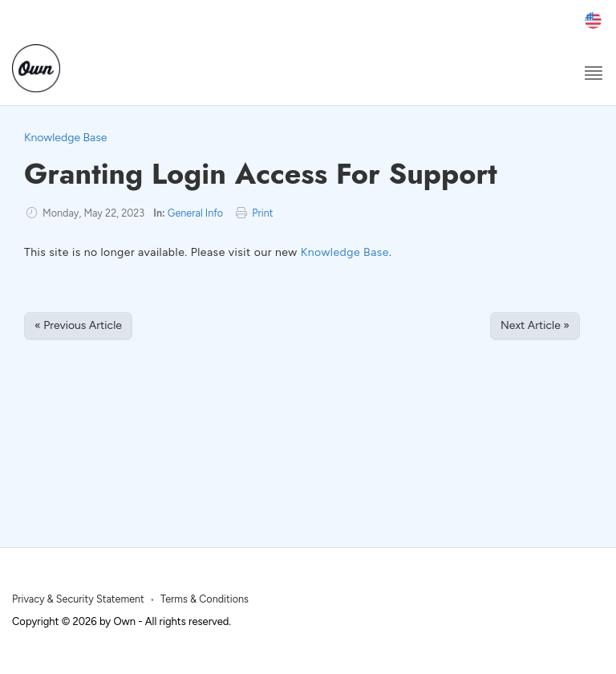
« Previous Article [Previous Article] (78, 325)
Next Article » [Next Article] (535, 325)
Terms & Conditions (205, 599)
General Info (195, 213)
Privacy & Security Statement (78, 599)
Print (262, 213)
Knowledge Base (65, 138)
